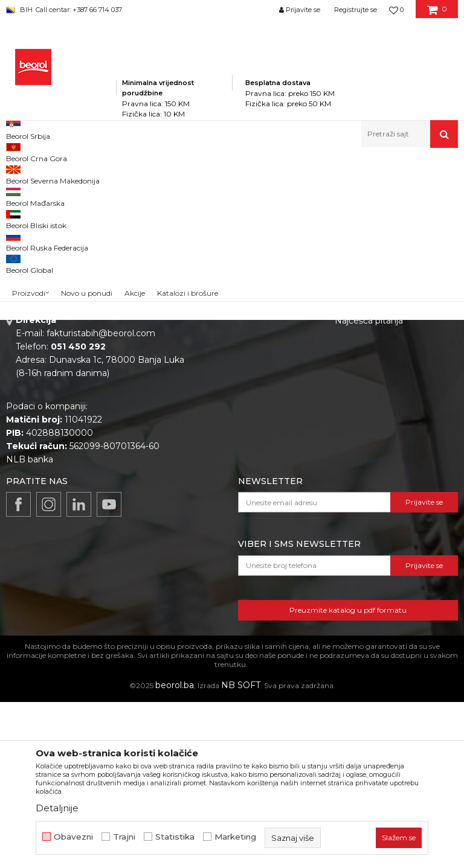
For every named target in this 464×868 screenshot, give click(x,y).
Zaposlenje (222, 389)
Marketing (235, 837)
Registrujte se (356, 10)
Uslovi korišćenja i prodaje (388, 406)
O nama (216, 372)
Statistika (175, 837)
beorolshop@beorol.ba (96, 426)
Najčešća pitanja (369, 487)
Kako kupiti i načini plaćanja (391, 423)
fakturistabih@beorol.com (101, 499)
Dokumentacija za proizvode (260, 439)
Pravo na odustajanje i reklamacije (381, 463)
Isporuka (353, 439)
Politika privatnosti (373, 372)
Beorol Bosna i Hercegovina (53, 174)
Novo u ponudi (87, 137)
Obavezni (73, 837)
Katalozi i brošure (235, 423)
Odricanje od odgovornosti (391, 389)
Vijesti (212, 406)
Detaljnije (57, 808)
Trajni (124, 837)
